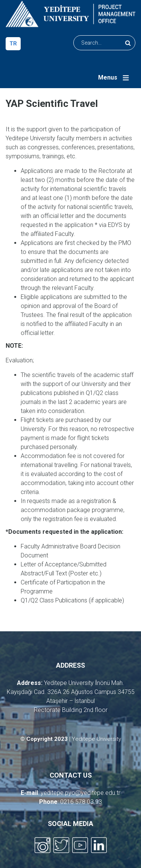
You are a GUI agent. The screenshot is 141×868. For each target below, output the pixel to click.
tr (13, 44)
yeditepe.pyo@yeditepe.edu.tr (80, 793)
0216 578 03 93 (81, 802)
